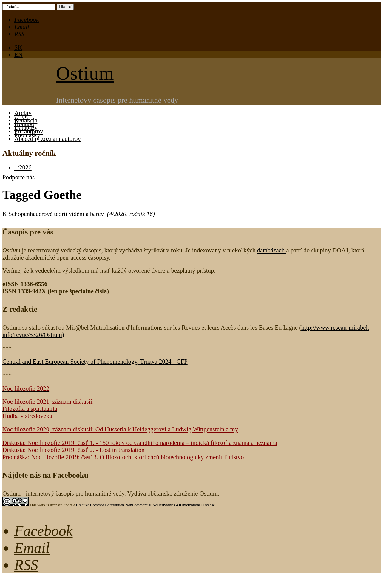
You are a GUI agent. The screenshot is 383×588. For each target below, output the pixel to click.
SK (18, 47)
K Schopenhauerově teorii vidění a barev (54, 214)
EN (18, 54)
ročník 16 (141, 214)
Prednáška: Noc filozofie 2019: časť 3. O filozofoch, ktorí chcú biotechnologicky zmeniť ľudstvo (123, 457)
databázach (272, 250)
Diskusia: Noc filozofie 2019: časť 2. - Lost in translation (74, 450)
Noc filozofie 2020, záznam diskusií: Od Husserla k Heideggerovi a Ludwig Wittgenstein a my (120, 429)
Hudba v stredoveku (27, 416)
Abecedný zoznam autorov (48, 139)
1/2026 (23, 167)
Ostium (85, 73)
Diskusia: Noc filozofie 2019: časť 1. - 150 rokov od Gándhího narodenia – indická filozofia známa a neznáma (140, 443)
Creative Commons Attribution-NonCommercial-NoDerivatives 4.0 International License (145, 505)
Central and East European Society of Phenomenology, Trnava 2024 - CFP (95, 361)
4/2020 (118, 214)
